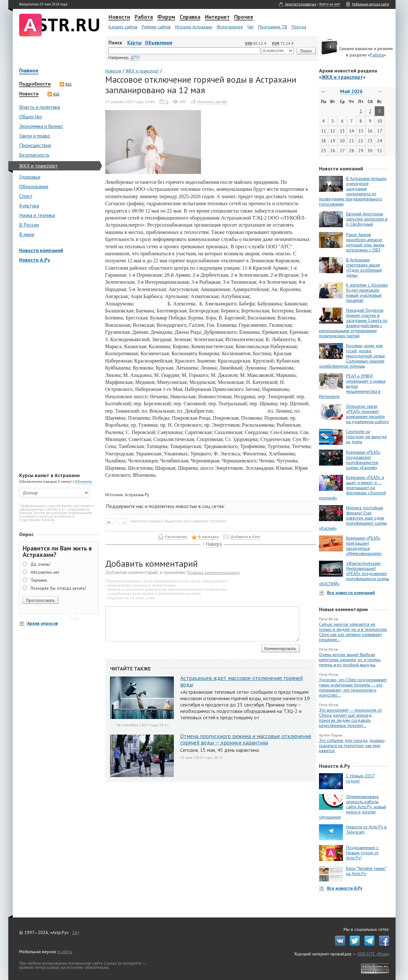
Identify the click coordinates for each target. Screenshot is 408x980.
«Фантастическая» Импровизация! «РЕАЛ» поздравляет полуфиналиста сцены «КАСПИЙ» (354, 573)
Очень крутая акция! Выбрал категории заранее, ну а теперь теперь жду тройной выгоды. (350, 660)
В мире (27, 234)
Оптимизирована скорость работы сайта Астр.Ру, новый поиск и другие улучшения (352, 807)
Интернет (217, 17)
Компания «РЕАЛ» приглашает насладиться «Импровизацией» (364, 546)
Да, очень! (41, 564)
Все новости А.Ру (345, 888)
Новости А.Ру (35, 260)
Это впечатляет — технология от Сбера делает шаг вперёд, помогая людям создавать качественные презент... (350, 718)
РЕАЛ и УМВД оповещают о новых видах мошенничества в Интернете (352, 386)
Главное (29, 71)
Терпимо (39, 580)
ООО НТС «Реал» (373, 954)
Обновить (83, 481)
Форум (166, 17)
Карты (134, 43)
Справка (190, 17)
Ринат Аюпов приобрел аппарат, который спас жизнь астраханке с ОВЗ (365, 242)
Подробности (35, 84)
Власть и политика (40, 107)
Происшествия (35, 145)
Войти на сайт (330, 4)
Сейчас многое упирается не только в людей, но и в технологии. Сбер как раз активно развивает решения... (353, 632)
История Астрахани (194, 27)
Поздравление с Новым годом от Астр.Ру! (362, 853)
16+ (76, 932)
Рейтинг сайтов (156, 27)
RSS (66, 84)
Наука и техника (37, 215)
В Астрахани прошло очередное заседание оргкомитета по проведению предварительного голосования (353, 191)
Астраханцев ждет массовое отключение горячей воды (241, 681)
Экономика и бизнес (41, 126)
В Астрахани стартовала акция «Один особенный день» (364, 267)
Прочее (244, 17)
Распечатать (176, 537)
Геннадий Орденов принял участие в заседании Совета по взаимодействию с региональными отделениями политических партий (353, 323)
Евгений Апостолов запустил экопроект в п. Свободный (367, 219)
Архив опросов (42, 623)
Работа (144, 17)
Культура (29, 206)
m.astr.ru (65, 952)
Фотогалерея (230, 27)
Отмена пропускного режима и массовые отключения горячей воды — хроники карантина (246, 739)
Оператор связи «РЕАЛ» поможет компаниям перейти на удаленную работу (367, 414)
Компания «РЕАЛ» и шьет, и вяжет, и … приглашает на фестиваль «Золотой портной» (352, 488)
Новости (119, 17)
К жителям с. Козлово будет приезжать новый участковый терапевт (367, 293)
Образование (34, 186)
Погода (299, 27)
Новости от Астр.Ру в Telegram (366, 829)
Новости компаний (41, 250)
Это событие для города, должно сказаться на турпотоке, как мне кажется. (352, 745)
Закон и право (35, 136)
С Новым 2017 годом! (360, 778)
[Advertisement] (57, 368)
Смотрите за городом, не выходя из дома (366, 437)
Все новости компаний (351, 593)
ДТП (135, 57)
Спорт (26, 196)
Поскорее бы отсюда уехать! (58, 588)
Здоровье (30, 177)
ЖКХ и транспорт (38, 166)
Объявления (159, 43)
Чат (250, 27)
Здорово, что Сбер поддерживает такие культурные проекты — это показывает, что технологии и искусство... (353, 687)
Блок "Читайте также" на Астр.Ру (366, 871)
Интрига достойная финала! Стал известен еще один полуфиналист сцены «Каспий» (353, 518)
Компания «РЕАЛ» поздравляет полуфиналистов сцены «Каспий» (363, 460)
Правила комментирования (213, 572)
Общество (31, 116)
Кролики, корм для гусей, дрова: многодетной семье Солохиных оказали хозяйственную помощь (352, 356)
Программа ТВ (273, 27)
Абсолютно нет (45, 572)
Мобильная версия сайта (371, 4)
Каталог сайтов (123, 27)
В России (29, 225)
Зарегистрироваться (300, 4)
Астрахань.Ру (137, 495)
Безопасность (34, 155)
